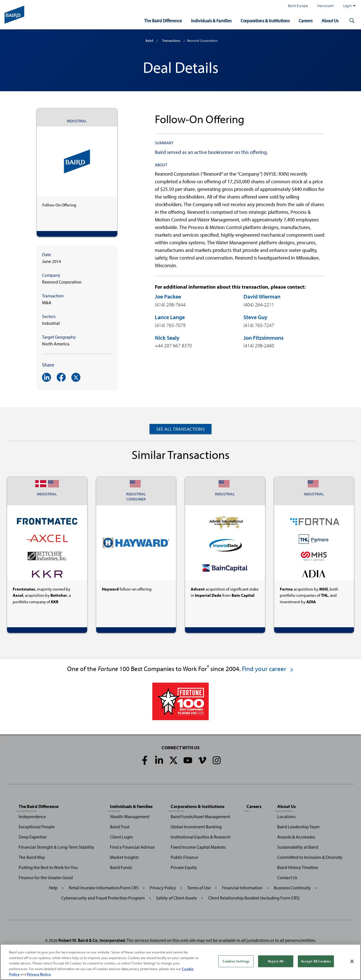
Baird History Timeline (298, 867)
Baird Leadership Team (298, 827)
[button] (352, 20)
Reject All (276, 961)
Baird (149, 41)
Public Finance (184, 857)
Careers (304, 20)
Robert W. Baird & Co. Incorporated (92, 940)
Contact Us (287, 877)
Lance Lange (170, 317)
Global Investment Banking (196, 827)
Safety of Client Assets (176, 898)
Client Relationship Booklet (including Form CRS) (254, 898)
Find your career (268, 669)
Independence (32, 816)
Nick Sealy (167, 338)
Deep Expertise (33, 837)
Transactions (171, 41)
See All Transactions (180, 429)
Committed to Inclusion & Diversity (310, 857)
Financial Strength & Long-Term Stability (56, 847)
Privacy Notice (39, 974)
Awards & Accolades (296, 837)
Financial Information (242, 888)
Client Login (121, 837)
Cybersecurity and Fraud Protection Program (103, 898)
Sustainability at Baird (298, 847)
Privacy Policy (163, 888)
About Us (329, 20)
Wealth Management (130, 816)
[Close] (352, 961)
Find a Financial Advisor (132, 847)
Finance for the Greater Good (46, 877)
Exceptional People (37, 827)
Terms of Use (199, 888)
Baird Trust (120, 827)
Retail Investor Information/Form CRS (104, 888)
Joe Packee (168, 296)
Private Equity (184, 867)
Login (349, 6)
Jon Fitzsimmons (263, 338)
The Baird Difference (156, 20)
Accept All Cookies (316, 961)
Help (53, 888)
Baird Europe (298, 6)
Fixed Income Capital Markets (198, 847)
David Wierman (262, 296)
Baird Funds (121, 867)
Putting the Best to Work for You (48, 867)
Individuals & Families (205, 20)
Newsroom (325, 6)
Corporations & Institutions (262, 20)
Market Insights (124, 857)
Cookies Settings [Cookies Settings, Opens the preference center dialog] (236, 961)
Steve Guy (255, 317)
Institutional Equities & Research (201, 837)
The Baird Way (32, 857)
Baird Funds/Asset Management (200, 816)
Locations (286, 816)
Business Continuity (292, 888)
